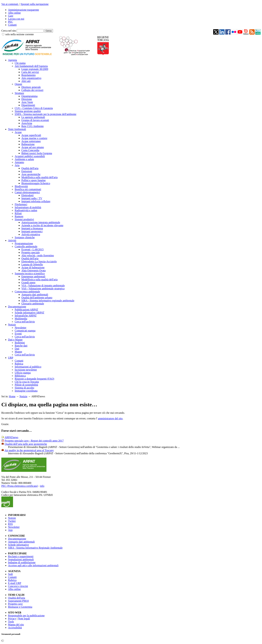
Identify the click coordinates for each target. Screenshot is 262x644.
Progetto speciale (31, 252)
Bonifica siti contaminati (28, 189)
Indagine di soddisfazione (22, 562)
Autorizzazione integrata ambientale (41, 222)
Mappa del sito (16, 625)
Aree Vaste (27, 102)
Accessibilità (15, 628)
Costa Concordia (30, 150)
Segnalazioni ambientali (21, 559)
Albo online (14, 13)
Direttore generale (31, 87)
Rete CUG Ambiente (32, 126)
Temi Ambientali (17, 129)
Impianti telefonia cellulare (36, 201)
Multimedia (21, 319)
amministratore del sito (110, 418)
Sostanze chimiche (25, 237)
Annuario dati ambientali (35, 295)
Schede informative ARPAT (29, 313)
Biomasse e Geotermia (20, 607)
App (10, 530)
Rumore (19, 216)
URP (11, 358)
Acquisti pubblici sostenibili (30, 156)
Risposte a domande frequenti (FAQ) (34, 379)
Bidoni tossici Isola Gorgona (37, 153)
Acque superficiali (31, 135)
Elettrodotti (27, 195)
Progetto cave (15, 604)
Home (12, 396)
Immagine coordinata (26, 391)
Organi (18, 84)
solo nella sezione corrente (20, 34)
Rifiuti (18, 213)
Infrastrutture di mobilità (28, 207)
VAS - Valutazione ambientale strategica (43, 289)
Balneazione (28, 144)
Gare (11, 16)
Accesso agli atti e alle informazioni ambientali (33, 565)
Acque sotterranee (31, 141)
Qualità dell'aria (30, 168)
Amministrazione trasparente (23, 10)
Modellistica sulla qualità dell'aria (40, 177)
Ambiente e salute (24, 159)
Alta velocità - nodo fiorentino (38, 255)
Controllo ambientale (26, 246)
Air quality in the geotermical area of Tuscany (29, 450)
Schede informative (18, 545)
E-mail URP (15, 583)
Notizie (12, 325)
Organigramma (29, 96)
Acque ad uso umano (33, 147)
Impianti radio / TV (32, 198)
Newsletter (20, 328)
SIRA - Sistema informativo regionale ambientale (48, 301)
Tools (11, 622)
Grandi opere (28, 283)
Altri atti (26, 81)
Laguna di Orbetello (32, 264)
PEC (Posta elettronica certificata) (20, 486)
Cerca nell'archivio (25, 322)
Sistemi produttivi (24, 219)
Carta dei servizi (30, 72)
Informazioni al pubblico (28, 367)
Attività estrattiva (31, 234)
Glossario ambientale (33, 304)
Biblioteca (20, 376)
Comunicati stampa (25, 331)
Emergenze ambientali (33, 276)
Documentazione (17, 307)
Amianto (19, 162)
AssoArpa (27, 123)
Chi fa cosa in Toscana (27, 382)
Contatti (12, 25)
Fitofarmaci (21, 204)
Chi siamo (20, 63)
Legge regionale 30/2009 (35, 69)
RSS (10, 524)
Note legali (24, 619)
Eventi (18, 334)
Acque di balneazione (33, 267)
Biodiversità (21, 186)
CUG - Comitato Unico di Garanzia (34, 108)
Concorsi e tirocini (18, 586)
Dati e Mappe (15, 340)
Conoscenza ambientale (27, 292)
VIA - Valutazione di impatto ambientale (43, 286)
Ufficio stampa (23, 373)
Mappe (18, 352)
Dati (17, 349)
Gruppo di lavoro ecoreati (35, 120)
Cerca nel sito (9, 31)
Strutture (19, 93)
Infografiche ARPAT (26, 316)
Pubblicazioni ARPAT (26, 310)
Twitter (12, 521)
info (42, 486)
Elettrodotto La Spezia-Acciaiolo (39, 261)
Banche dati (21, 346)
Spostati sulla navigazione (35, 4)
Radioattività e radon (26, 210)
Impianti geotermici (32, 231)
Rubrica (19, 364)
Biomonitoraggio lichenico (36, 183)
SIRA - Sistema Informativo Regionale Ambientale (35, 548)
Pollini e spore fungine (34, 180)
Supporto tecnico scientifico (30, 273)
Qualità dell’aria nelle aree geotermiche (26, 444)
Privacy (12, 619)
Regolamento (28, 75)
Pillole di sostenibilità (26, 385)
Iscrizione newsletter (26, 370)
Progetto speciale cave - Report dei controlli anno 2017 (34, 441)
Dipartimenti (28, 105)
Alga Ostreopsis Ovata (34, 270)
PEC (10, 22)
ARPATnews (11, 437)
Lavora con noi (16, 19)
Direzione (27, 99)
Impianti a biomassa (32, 228)
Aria (17, 165)
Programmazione (24, 243)
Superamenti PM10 (18, 601)
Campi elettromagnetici (27, 192)
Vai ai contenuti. (10, 4)
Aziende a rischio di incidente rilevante (42, 225)
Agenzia (12, 60)
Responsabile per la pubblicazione (26, 616)
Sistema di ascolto (24, 388)
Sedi (10, 574)
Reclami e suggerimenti (21, 556)
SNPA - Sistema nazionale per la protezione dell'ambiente (46, 114)
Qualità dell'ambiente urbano (37, 298)
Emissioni (27, 171)
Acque (18, 132)
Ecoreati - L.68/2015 (32, 249)
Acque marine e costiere (34, 138)
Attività (12, 240)
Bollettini (20, 343)
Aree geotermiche (31, 174)
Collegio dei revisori (32, 90)
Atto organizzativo (31, 78)
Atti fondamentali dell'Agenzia (31, 66)
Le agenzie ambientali (33, 117)
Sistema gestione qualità (28, 111)
